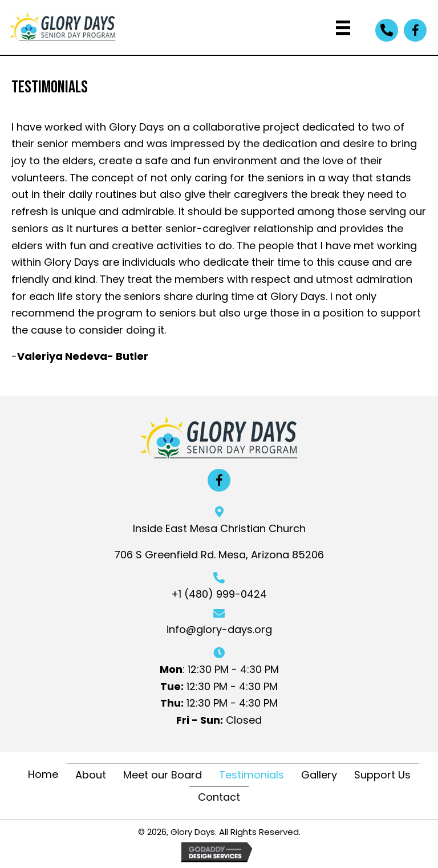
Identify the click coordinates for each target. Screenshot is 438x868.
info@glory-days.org (219, 629)
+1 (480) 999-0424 (219, 594)
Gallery (319, 775)
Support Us (382, 775)
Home (43, 774)
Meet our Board (163, 775)
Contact (219, 797)
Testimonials (252, 775)
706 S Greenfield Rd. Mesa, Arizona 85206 (219, 555)
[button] (387, 30)
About (91, 775)
